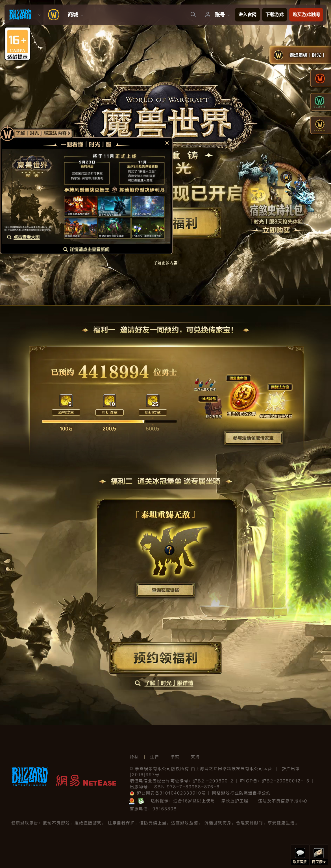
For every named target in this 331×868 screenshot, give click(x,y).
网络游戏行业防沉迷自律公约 (241, 793)
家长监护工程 (235, 801)
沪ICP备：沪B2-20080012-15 (275, 781)
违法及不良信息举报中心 (283, 801)
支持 (195, 757)
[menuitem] (24, 15)
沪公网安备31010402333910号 (168, 793)
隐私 (134, 757)
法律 (155, 757)
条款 (175, 757)
